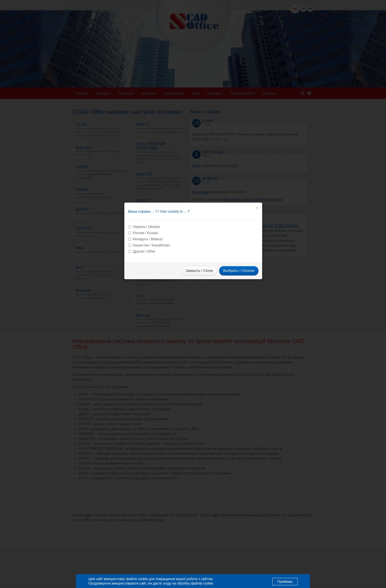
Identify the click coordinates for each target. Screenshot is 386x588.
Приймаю (285, 581)
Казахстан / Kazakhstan (151, 275)
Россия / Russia (145, 263)
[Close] (257, 238)
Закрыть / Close (199, 301)
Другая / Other (144, 281)
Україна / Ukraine (146, 257)
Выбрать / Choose (239, 301)
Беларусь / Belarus (148, 269)
